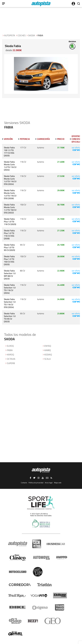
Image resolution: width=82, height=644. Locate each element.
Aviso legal (49, 483)
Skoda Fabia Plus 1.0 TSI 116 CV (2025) (10, 222)
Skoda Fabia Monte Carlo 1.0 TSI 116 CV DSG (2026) (10, 194)
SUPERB (11, 363)
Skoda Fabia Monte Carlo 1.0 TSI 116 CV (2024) (10, 166)
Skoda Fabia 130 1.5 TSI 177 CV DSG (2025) (9, 152)
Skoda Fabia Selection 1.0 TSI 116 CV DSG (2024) (10, 303)
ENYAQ (48, 346)
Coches (22, 35)
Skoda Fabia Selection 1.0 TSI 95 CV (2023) (10, 317)
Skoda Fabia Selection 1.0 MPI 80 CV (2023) (10, 275)
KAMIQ (48, 350)
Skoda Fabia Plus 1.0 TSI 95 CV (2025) (9, 247)
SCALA (47, 359)
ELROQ (10, 346)
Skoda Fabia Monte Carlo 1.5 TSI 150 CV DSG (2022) (10, 209)
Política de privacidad (36, 483)
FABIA (10, 350)
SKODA (32, 35)
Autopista (10, 35)
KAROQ (11, 355)
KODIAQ (48, 355)
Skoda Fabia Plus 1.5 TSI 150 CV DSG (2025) (9, 260)
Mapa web (58, 483)
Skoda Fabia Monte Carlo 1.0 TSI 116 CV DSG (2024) (10, 180)
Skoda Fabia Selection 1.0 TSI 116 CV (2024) (10, 289)
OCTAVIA (11, 359)
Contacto (24, 483)
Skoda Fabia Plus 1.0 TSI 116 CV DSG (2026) (9, 234)
